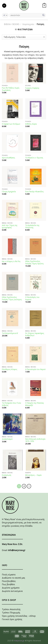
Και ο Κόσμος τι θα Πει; (11, 261)
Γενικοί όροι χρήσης (12, 619)
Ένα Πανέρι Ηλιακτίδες (34, 192)
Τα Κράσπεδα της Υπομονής (32, 226)
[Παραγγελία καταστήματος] (24, 37)
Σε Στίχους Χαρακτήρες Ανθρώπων (35, 334)
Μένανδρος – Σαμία (33, 475)
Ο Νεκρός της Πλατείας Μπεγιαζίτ (34, 404)
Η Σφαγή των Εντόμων (11, 124)
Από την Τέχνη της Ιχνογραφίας (10, 226)
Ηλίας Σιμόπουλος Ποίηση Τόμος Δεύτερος (12, 298)
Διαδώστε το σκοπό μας (14, 578)
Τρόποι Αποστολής (11, 609)
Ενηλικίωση (7, 475)
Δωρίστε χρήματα (11, 588)
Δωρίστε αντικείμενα (12, 591)
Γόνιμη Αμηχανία (9, 192)
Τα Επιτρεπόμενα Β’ (10, 333)
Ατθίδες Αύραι (31, 124)
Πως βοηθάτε (8, 584)
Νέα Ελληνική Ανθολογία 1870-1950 (35, 440)
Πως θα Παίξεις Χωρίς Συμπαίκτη (11, 89)
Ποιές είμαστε (9, 575)
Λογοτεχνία (28, 24)
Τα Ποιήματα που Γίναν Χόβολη (12, 404)
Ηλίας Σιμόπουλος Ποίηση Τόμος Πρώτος (34, 262)
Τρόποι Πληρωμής (11, 613)
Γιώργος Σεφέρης (32, 88)
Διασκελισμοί (7, 439)
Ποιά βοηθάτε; (9, 581)
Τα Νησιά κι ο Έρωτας (34, 158)
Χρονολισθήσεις (8, 158)
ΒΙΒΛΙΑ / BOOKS (12, 24)
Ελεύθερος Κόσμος (10, 369)
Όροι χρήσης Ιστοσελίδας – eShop (19, 616)
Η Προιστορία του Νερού (35, 369)
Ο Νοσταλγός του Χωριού (32, 298)
